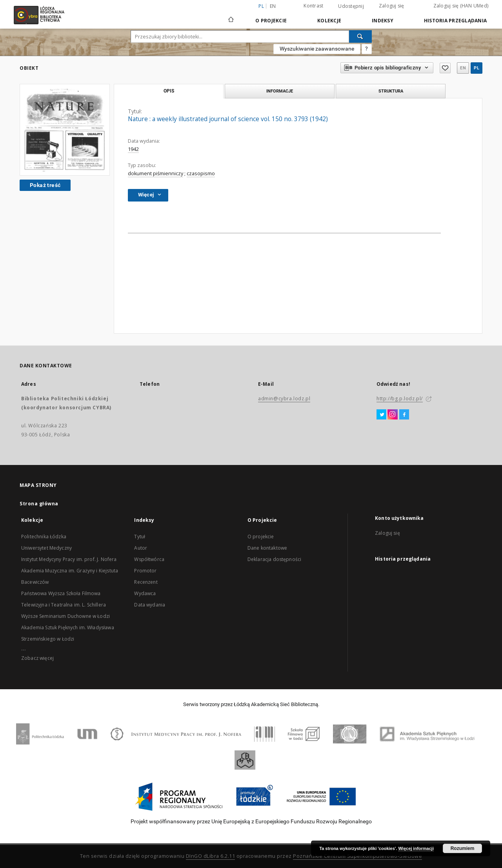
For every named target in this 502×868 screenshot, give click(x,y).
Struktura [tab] (391, 91)
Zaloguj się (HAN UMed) (461, 6)
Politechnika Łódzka (44, 537)
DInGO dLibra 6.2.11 (211, 856)
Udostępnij (351, 6)
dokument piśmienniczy (156, 173)
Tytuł (140, 537)
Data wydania (150, 605)
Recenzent (146, 582)
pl (477, 68)
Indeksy (383, 21)
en (273, 6)
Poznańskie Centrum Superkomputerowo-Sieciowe (357, 856)
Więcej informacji (416, 848)
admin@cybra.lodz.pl (284, 399)
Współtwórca (149, 559)
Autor (141, 548)
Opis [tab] (169, 91)
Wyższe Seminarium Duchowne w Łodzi (65, 616)
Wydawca (145, 593)
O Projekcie (271, 21)
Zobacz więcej (37, 658)
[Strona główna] (231, 16)
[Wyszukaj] (360, 36)
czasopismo (201, 173)
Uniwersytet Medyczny (46, 548)
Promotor (145, 571)
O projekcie (261, 537)
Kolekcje (329, 21)
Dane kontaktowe (267, 548)
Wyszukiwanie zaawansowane (317, 49)
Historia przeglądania (455, 21)
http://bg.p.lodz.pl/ (400, 399)
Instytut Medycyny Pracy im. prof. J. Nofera (69, 559)
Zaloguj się (392, 6)
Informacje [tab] (280, 91)
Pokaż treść (45, 185)
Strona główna (39, 504)
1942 (133, 149)
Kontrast (313, 6)
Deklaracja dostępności (274, 559)
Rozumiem (463, 848)
